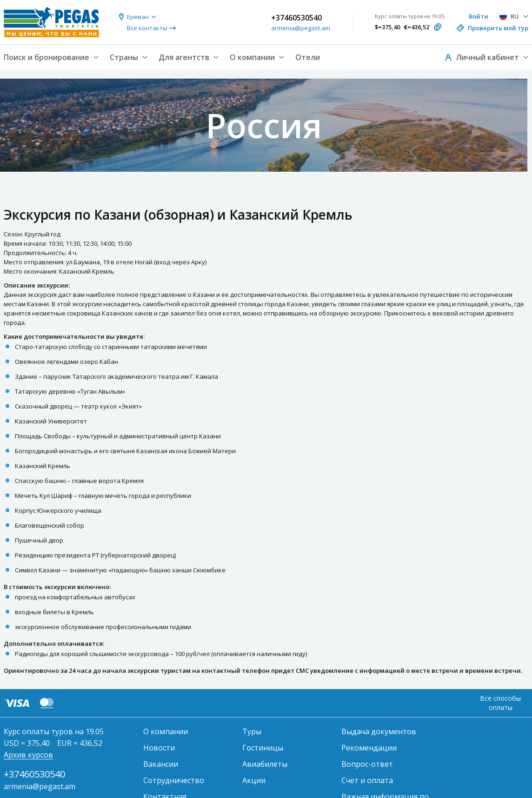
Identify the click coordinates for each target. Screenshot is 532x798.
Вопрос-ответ (367, 764)
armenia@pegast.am (301, 28)
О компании (166, 731)
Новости (159, 748)
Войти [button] (479, 16)
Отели (308, 57)
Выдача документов (379, 731)
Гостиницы (263, 748)
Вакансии (161, 764)
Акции (254, 780)
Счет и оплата (367, 780)
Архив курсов (28, 755)
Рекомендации (369, 748)
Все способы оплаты (500, 703)
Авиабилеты (265, 764)
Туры (252, 731)
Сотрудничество (174, 780)
